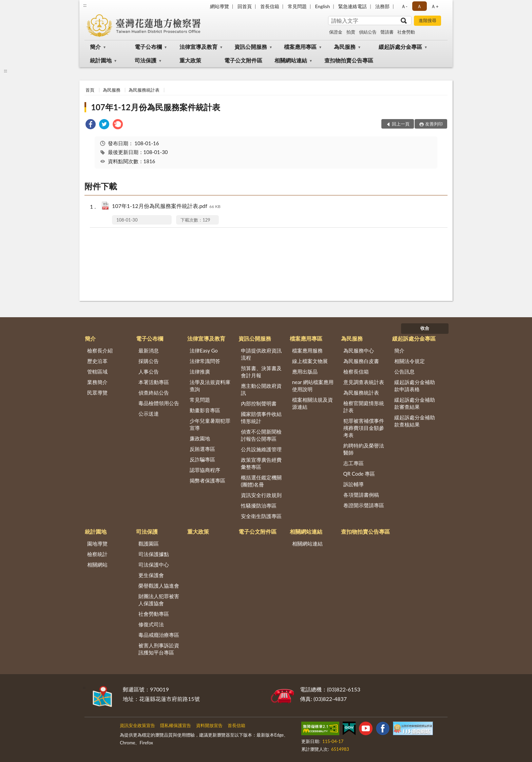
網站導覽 (220, 6)
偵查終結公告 (154, 393)
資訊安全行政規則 (261, 495)
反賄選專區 (202, 449)
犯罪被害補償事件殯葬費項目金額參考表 (364, 428)
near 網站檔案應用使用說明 (313, 386)
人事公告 (149, 372)
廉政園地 (200, 438)
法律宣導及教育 (198, 47)
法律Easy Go (204, 350)
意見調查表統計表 (364, 382)
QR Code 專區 (359, 474)
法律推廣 (200, 372)
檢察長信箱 (356, 372)
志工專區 (354, 463)
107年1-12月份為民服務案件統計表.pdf (166, 206)
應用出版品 (305, 372)
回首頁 (245, 6)
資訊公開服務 (251, 47)
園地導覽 (97, 544)
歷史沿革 (97, 361)
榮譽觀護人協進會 (159, 586)
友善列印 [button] (434, 124)
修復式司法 (151, 624)
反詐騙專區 (202, 459)
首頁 (90, 90)
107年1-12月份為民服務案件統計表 (155, 107)
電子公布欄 (148, 47)
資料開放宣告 (209, 725)
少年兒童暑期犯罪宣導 (210, 424)
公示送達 (149, 414)
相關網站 (97, 565)
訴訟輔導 (354, 484)
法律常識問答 (205, 361)
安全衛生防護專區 (261, 516)
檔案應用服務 (307, 350)
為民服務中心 (359, 350)
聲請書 (387, 32)
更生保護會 (151, 575)
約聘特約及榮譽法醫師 (364, 449)
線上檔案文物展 (310, 361)
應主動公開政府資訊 (261, 389)
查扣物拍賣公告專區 (349, 60)
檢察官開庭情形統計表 (364, 407)
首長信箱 (270, 6)
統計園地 (101, 60)
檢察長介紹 (100, 350)
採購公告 (149, 361)
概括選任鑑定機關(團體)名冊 (261, 481)
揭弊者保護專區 (207, 480)
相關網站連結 (291, 60)
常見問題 (297, 6)
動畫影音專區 (205, 410)
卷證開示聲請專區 (364, 505)
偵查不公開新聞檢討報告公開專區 (261, 435)
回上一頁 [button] (401, 124)
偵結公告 (368, 32)
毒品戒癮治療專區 (159, 635)
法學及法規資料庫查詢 (210, 386)
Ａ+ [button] (435, 6)
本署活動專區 (154, 382)
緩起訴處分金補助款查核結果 (415, 421)
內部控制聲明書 (259, 403)
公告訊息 (404, 372)
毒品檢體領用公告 (159, 403)
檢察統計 (97, 554)
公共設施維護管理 (261, 449)
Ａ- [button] (404, 6)
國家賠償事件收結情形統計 (261, 417)
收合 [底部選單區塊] (425, 328)
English (323, 6)
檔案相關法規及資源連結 (312, 403)
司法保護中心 (154, 565)
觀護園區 (149, 544)
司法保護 (146, 60)
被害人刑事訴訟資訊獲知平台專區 (159, 649)
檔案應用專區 (300, 47)
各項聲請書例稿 (361, 495)
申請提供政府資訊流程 (261, 354)
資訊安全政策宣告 (137, 725)
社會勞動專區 (154, 614)
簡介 (95, 47)
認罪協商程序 (205, 470)
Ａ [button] (419, 6)
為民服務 (345, 47)
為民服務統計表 (144, 90)
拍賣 (351, 32)
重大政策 (190, 60)
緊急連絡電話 (353, 6)
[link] (91, 125)
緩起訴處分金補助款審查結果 (415, 403)
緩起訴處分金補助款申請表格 (415, 386)
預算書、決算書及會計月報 (261, 372)
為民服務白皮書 (361, 361)
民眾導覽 (97, 393)
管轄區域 (97, 372)
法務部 (382, 6)
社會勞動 (406, 32)
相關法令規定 (410, 361)
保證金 (336, 32)
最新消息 (149, 350)
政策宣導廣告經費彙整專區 (261, 463)
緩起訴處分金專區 (400, 47)
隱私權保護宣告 (176, 725)
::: (85, 5)
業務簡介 (97, 382)
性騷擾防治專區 (259, 506)
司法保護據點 (154, 554)
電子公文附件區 (243, 60)
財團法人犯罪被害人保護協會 (159, 600)
